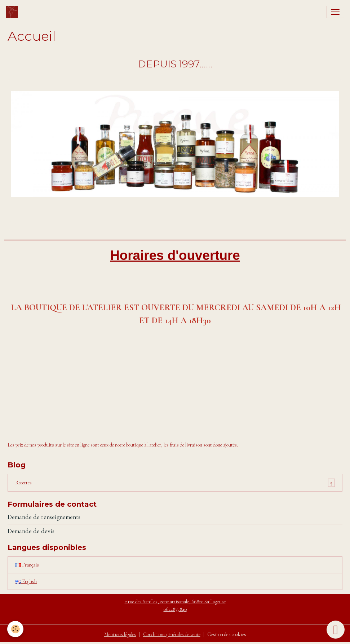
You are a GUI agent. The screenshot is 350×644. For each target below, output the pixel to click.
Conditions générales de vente (172, 634)
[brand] (13, 12)
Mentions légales (120, 634)
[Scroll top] (336, 630)
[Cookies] (15, 629)
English (26, 581)
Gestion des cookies (227, 634)
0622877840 (175, 609)
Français (27, 565)
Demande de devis (31, 531)
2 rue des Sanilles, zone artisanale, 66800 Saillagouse (175, 602)
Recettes (175, 483)
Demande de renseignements (44, 517)
